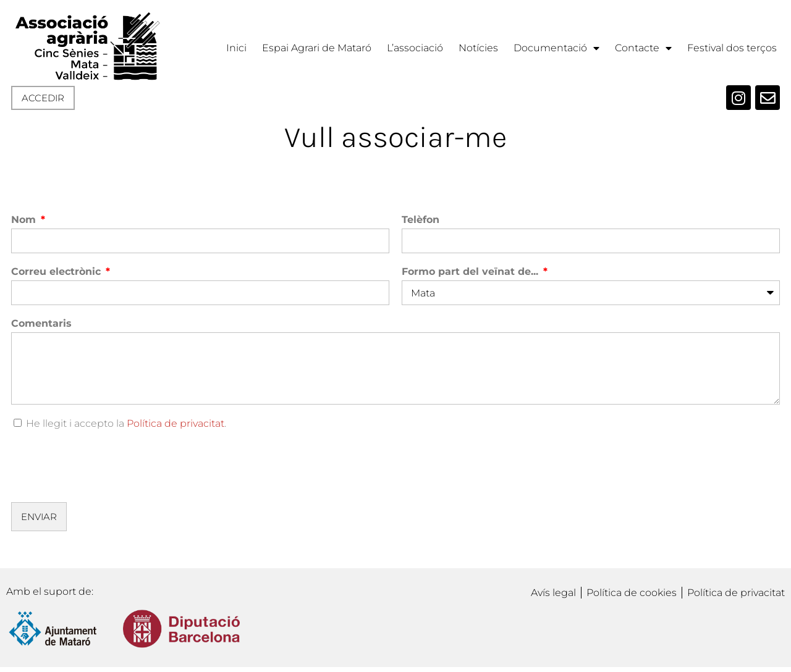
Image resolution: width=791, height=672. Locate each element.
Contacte (643, 48)
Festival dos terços (732, 48)
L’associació (415, 48)
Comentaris (41, 323)
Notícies (478, 48)
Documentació (556, 48)
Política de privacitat (176, 423)
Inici (236, 48)
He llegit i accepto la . (126, 423)
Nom (25, 220)
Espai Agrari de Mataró (317, 48)
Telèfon (421, 220)
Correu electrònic (57, 271)
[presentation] (105, 466)
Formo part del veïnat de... (472, 271)
